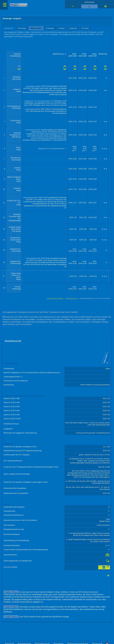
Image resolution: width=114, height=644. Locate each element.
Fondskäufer (73, 28)
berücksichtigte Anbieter (55, 298)
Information (89, 2)
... (110, 78)
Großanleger (50, 28)
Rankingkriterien (72, 298)
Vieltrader (62, 28)
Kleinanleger (22, 28)
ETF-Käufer (85, 28)
